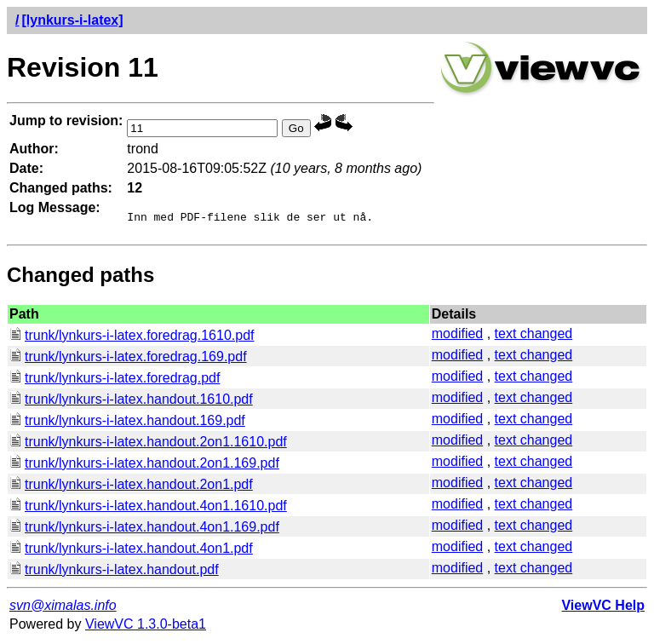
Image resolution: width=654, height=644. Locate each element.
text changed (534, 336)
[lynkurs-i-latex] (72, 20)
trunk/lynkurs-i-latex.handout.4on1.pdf (131, 551)
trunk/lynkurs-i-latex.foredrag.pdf (115, 380)
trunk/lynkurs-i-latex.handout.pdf (114, 572)
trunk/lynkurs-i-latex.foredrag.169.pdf (128, 359)
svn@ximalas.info (63, 608)
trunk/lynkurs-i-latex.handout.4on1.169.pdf (144, 529)
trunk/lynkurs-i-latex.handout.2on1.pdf (131, 487)
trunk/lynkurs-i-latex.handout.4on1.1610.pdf (148, 508)
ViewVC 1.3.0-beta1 (146, 627)
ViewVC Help (603, 608)
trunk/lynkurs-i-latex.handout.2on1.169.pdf (144, 466)
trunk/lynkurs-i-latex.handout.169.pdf (127, 423)
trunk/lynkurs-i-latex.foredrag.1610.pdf (132, 338)
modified (457, 336)
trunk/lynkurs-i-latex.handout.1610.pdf (131, 402)
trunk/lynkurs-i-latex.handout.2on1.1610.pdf (148, 444)
